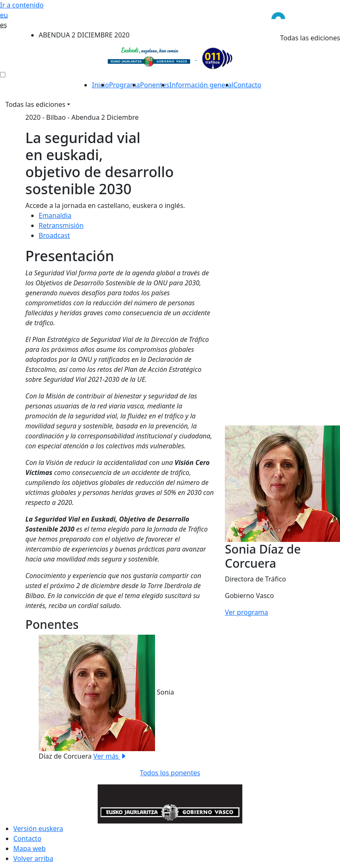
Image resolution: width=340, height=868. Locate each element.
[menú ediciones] (3, 75)
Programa (124, 85)
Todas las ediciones (35, 104)
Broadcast (54, 235)
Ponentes (155, 85)
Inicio (100, 85)
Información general (201, 85)
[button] (47, 698)
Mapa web (30, 848)
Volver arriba (33, 858)
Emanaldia (55, 215)
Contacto (247, 85)
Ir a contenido (22, 5)
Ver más (110, 756)
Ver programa (246, 612)
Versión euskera (38, 828)
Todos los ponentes (170, 773)
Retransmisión (61, 225)
